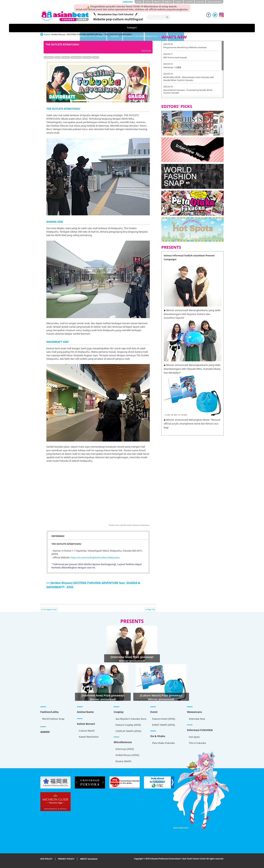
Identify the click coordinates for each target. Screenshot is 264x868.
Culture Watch (87, 731)
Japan (58, 57)
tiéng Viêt (200, 2)
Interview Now (197, 719)
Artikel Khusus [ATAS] (127, 755)
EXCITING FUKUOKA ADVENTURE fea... (85, 34)
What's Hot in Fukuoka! (88, 28)
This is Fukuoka (197, 743)
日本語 (139, 2)
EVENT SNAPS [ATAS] (164, 725)
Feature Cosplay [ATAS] (128, 725)
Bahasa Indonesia (215, 2)
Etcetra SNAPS (123, 761)
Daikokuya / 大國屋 (172, 67)
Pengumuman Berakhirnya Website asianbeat (185, 47)
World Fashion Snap (53, 719)
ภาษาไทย (189, 2)
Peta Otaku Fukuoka (163, 743)
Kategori (57, 28)
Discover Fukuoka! (145, 28)
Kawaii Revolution (89, 737)
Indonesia (49, 57)
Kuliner (119, 28)
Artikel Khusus (205, 28)
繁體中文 (168, 2)
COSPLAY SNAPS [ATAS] (128, 731)
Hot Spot (87, 57)
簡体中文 (158, 2)
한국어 (148, 2)
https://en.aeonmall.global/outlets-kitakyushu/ (95, 558)
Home (47, 34)
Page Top (151, 609)
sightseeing (76, 57)
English (178, 2)
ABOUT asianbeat (89, 859)
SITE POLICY (46, 859)
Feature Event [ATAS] (164, 719)
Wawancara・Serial (177, 28)
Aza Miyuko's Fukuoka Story (131, 719)
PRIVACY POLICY (66, 859)
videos (96, 57)
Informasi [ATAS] (125, 749)
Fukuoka (66, 57)
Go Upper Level (50, 609)
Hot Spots (194, 737)
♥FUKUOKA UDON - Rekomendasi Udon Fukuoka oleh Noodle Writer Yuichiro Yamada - (189, 79)
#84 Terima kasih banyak (175, 57)
